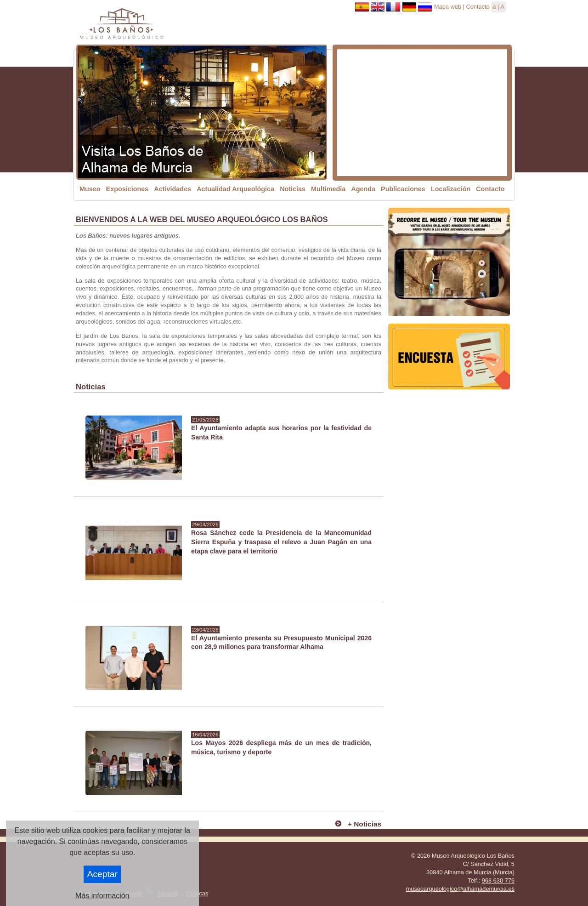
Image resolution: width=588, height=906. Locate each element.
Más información (102, 896)
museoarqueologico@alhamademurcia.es (460, 889)
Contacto (478, 7)
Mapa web (448, 7)
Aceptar (102, 874)
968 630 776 (498, 880)
